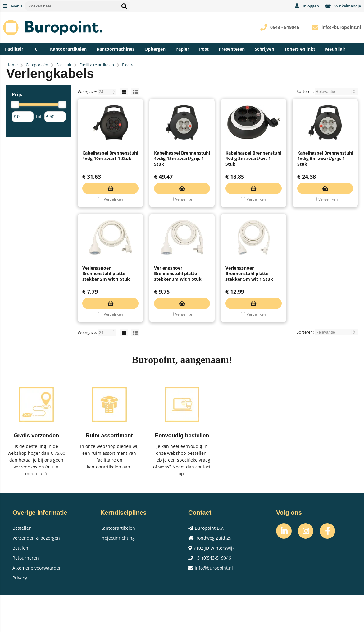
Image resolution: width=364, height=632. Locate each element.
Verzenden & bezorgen (36, 575)
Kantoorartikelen (68, 49)
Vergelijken (113, 217)
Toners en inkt (300, 49)
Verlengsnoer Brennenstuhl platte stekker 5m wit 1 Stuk (249, 310)
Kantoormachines (116, 49)
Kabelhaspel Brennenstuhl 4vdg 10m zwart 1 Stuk (110, 174)
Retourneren (26, 595)
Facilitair (14, 49)
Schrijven (264, 49)
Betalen (20, 585)
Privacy (20, 614)
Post (204, 49)
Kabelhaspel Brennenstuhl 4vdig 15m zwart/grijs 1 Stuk (182, 177)
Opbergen (155, 49)
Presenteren (232, 49)
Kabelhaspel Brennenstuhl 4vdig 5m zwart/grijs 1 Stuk (325, 177)
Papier (182, 49)
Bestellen (22, 565)
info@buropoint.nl (341, 27)
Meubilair (335, 49)
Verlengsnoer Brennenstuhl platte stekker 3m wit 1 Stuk (178, 310)
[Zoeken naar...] (124, 6)
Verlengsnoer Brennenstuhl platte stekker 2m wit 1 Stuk (106, 310)
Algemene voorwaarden (37, 604)
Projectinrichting (118, 575)
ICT (37, 49)
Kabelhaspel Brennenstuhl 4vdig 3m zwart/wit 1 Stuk (253, 177)
